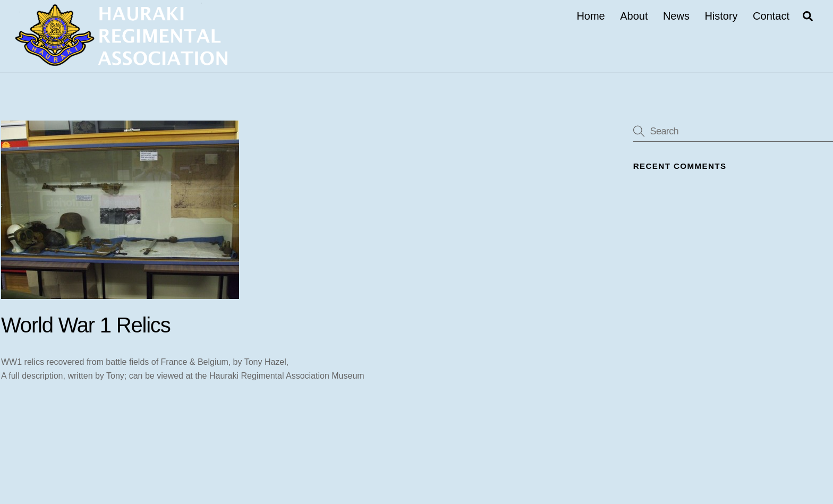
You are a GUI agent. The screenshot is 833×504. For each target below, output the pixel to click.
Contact (771, 16)
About (634, 16)
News (676, 16)
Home (590, 16)
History (721, 16)
